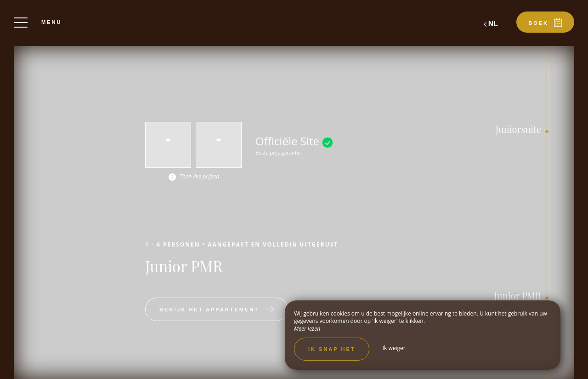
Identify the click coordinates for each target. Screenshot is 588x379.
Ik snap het (332, 349)
